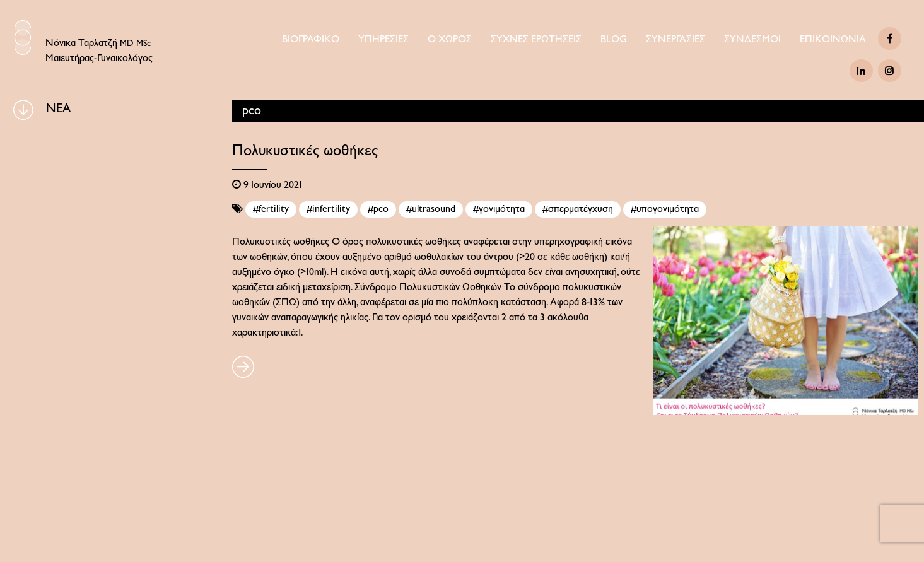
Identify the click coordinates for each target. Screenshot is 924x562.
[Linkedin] (861, 71)
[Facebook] (890, 38)
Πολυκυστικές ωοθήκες (305, 151)
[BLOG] (23, 110)
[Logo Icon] (23, 38)
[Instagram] (890, 71)
